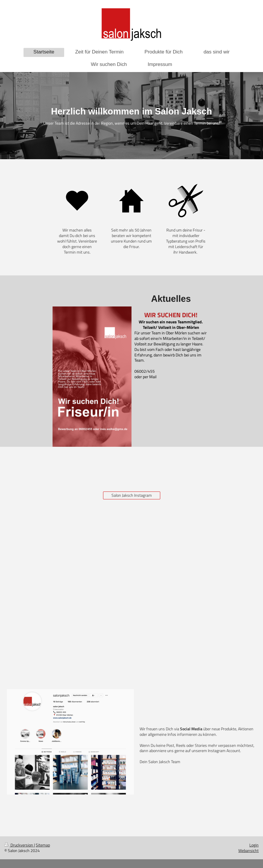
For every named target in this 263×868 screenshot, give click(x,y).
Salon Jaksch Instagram (132, 495)
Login (254, 845)
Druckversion (19, 845)
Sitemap (43, 845)
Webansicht (248, 850)
